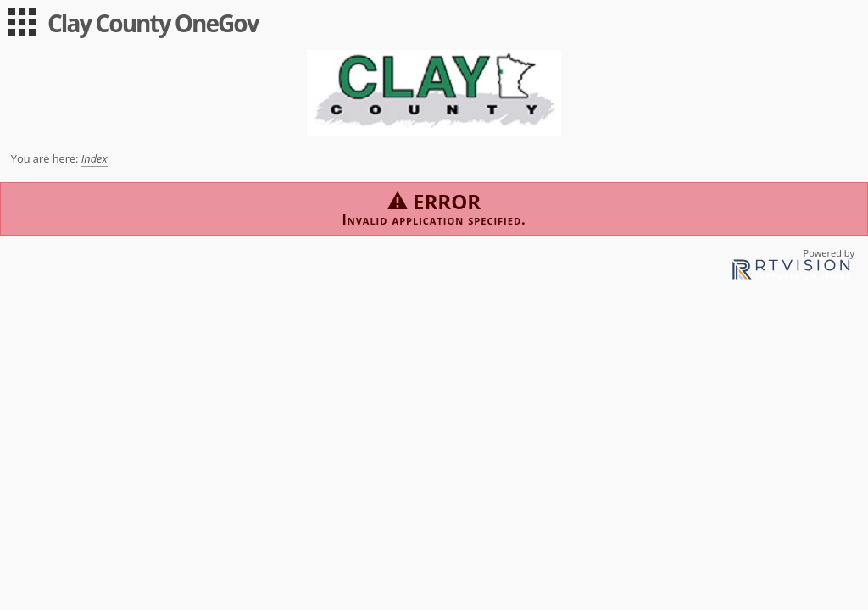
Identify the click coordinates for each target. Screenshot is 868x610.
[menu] (22, 22)
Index (95, 158)
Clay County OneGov (153, 23)
